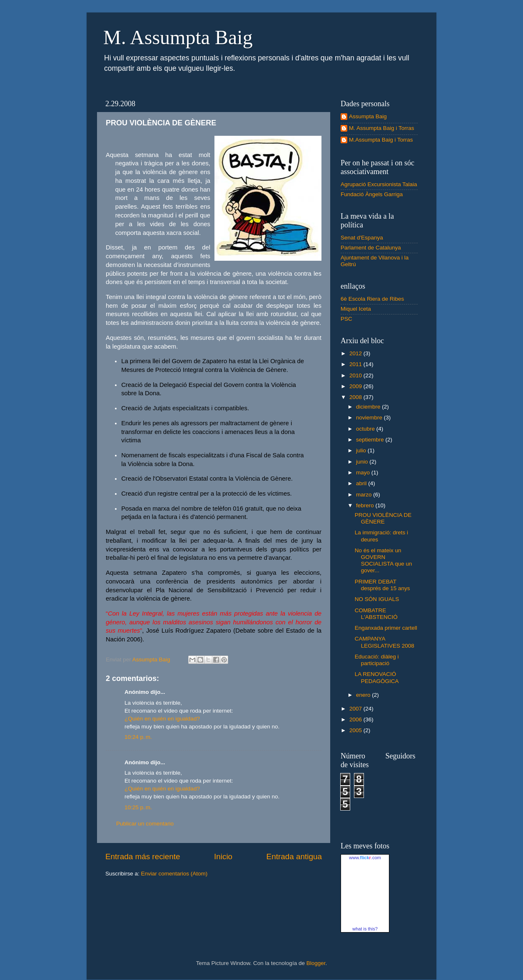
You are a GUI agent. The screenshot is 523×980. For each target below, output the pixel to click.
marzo (365, 495)
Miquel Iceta (356, 309)
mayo (364, 473)
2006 (356, 719)
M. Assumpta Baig (178, 37)
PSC (346, 319)
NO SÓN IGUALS (377, 599)
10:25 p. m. (138, 807)
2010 (356, 375)
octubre (366, 429)
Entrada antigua (294, 857)
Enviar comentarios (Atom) (174, 874)
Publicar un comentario (145, 824)
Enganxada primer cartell (386, 628)
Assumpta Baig (368, 116)
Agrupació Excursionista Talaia (379, 184)
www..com (365, 858)
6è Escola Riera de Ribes (372, 299)
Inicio (223, 857)
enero (364, 695)
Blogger (316, 963)
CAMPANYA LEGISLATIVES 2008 (385, 642)
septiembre (371, 440)
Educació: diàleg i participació (377, 660)
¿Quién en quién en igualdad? (162, 719)
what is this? (365, 929)
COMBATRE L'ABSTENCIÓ (376, 614)
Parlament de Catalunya (371, 248)
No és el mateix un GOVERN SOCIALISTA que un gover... (384, 561)
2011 (356, 364)
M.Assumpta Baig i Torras (381, 140)
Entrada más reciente (143, 857)
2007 (356, 709)
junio (363, 462)
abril (362, 483)
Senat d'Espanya (362, 238)
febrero (366, 505)
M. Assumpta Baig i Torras (382, 128)
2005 (356, 730)
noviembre (370, 418)
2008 (356, 397)
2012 (356, 353)
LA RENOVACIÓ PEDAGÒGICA (377, 677)
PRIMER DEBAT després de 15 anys (382, 585)
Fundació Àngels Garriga (372, 194)
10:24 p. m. (138, 737)
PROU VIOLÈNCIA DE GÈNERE (383, 518)
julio (362, 450)
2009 (356, 386)
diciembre (369, 407)
